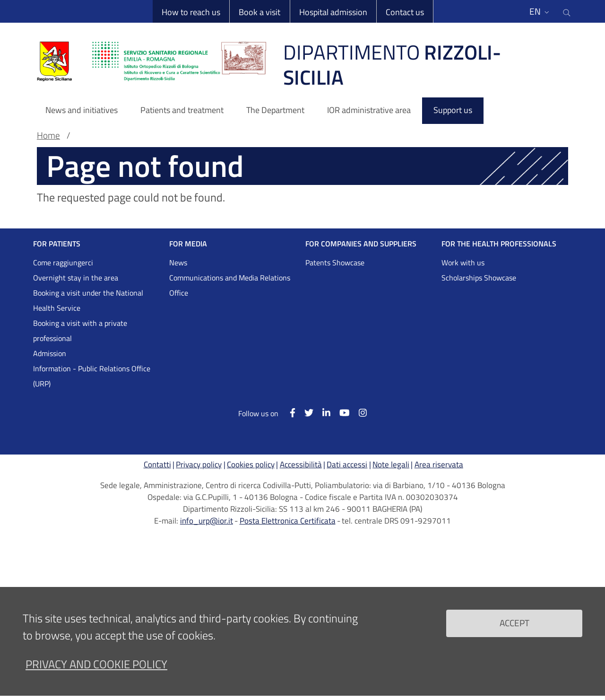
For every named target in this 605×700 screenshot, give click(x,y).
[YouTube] (340, 413)
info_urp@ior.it (207, 521)
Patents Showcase (335, 262)
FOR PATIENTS (57, 244)
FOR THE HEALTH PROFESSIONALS (499, 244)
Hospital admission (333, 12)
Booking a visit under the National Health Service (88, 300)
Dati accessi (347, 464)
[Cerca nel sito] (567, 11)
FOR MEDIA (188, 244)
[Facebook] (288, 413)
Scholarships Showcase (479, 278)
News (178, 262)
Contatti (157, 464)
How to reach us (191, 12)
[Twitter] (304, 413)
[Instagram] (358, 413)
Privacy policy (199, 464)
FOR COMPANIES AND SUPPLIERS (361, 244)
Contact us (405, 12)
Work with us (463, 262)
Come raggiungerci (63, 262)
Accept (514, 631)
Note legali (391, 464)
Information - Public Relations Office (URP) (92, 376)
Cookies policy (251, 464)
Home (48, 135)
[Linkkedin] (322, 413)
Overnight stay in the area (76, 278)
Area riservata (439, 464)
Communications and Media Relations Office (230, 285)
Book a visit (259, 12)
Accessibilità (301, 464)
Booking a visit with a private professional (80, 331)
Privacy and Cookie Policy (96, 672)
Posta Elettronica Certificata (288, 521)
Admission (50, 353)
